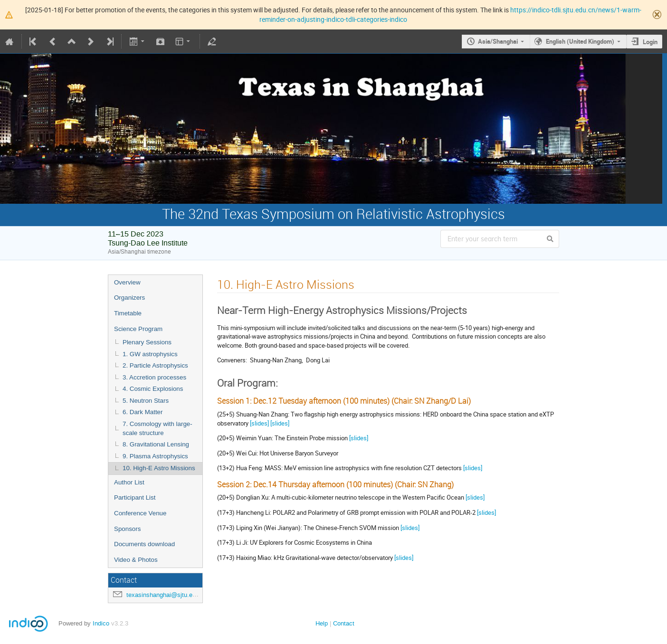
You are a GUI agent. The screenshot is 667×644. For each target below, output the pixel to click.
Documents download (144, 544)
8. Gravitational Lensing (156, 444)
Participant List (135, 497)
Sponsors (127, 529)
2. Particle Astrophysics (155, 365)
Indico (101, 623)
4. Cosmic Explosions (153, 389)
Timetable (128, 313)
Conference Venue (140, 513)
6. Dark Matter (143, 412)
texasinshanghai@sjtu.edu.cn (167, 595)
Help (322, 623)
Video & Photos (136, 560)
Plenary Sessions (147, 342)
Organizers (129, 298)
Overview (127, 282)
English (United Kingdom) (580, 41)
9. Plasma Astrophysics (155, 456)
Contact (344, 623)
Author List (129, 482)
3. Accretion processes (154, 377)
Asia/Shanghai (498, 41)
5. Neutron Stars (146, 401)
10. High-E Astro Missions (159, 468)
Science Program (138, 329)
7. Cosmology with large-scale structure (157, 428)
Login (650, 42)
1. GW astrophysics (150, 354)
